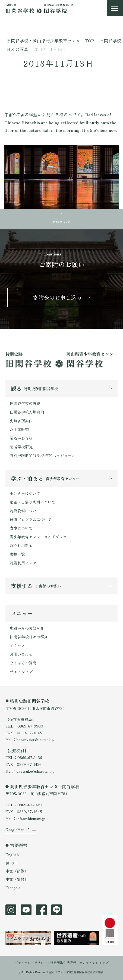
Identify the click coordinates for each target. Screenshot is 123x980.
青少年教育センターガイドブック (38, 537)
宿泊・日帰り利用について (33, 502)
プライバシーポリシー (31, 962)
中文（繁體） (17, 879)
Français (13, 887)
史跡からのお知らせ (27, 628)
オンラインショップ (94, 962)
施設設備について (25, 511)
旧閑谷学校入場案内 (27, 412)
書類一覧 (17, 554)
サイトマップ (21, 672)
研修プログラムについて (31, 519)
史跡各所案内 (21, 421)
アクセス (17, 645)
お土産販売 (19, 429)
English (12, 854)
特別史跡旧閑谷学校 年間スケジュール (43, 455)
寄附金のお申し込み (57, 297)
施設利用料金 (21, 545)
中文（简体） (17, 871)
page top (61, 221)
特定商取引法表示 (63, 962)
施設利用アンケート (27, 563)
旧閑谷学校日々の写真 (29, 637)
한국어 (11, 863)
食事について (21, 528)
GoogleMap (15, 829)
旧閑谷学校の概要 (25, 403)
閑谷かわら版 (21, 438)
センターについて (25, 493)
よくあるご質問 (23, 663)
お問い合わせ (21, 654)
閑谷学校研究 (21, 447)
